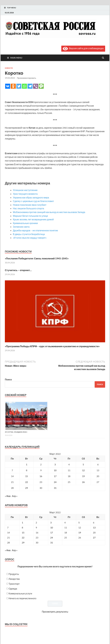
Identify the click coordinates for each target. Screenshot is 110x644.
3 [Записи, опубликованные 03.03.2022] (55, 464)
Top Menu (12, 8)
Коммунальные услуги (20, 593)
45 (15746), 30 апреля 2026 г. (16, 432)
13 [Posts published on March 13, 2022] (94, 527)
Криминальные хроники (25, 223)
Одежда (13, 589)
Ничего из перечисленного (22, 598)
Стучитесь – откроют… (18, 270)
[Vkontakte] (8, 86)
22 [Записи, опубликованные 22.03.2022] (26, 482)
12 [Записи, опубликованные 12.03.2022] (83, 470)
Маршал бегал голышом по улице (30, 216)
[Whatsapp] (24, 86)
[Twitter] (19, 86)
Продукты (14, 574)
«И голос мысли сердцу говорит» (30, 238)
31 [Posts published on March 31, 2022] (52, 543)
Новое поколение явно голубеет (30, 205)
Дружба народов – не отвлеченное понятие (35, 230)
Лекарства (14, 579)
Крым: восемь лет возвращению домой (33, 219)
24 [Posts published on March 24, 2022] (52, 538)
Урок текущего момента (25, 194)
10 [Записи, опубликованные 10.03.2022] (55, 470)
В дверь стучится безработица (29, 234)
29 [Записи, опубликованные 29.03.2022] (26, 488)
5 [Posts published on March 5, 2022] (79, 522)
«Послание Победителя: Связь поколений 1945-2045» (37, 258)
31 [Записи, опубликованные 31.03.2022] (55, 488)
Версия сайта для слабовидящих (83, 48)
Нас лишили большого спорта (28, 208)
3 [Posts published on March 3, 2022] (51, 522)
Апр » (15, 496)
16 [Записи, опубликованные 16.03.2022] (41, 476)
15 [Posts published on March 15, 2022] (23, 532)
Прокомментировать (27, 78)
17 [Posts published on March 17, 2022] (52, 532)
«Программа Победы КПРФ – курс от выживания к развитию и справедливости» (52, 346)
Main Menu (16, 58)
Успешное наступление (25, 190)
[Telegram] (30, 86)
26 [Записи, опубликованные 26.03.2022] (83, 482)
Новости (9, 68)
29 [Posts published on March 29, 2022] (23, 543)
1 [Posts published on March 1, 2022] (22, 522)
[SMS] (41, 86)
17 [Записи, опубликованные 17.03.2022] (55, 476)
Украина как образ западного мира (31, 197)
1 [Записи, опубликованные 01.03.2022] (27, 464)
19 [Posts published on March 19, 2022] (80, 532)
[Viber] (36, 86)
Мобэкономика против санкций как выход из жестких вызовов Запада (49, 212)
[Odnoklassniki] (13, 86)
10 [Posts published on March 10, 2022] (52, 527)
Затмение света (21, 227)
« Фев (8, 496)
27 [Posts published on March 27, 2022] (94, 538)
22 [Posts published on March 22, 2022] (23, 538)
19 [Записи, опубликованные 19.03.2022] (83, 476)
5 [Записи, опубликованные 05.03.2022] (83, 464)
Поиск (8, 379)
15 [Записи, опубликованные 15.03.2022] (26, 476)
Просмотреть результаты (55, 612)
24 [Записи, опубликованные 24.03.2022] (55, 482)
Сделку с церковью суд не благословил (33, 201)
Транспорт (14, 584)
